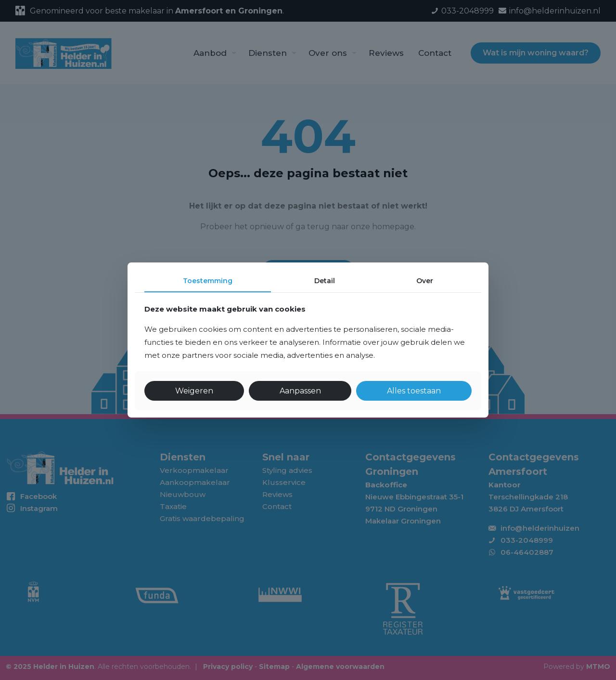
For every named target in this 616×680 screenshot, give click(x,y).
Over (425, 281)
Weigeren (194, 391)
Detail (325, 281)
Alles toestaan (414, 391)
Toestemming (208, 281)
